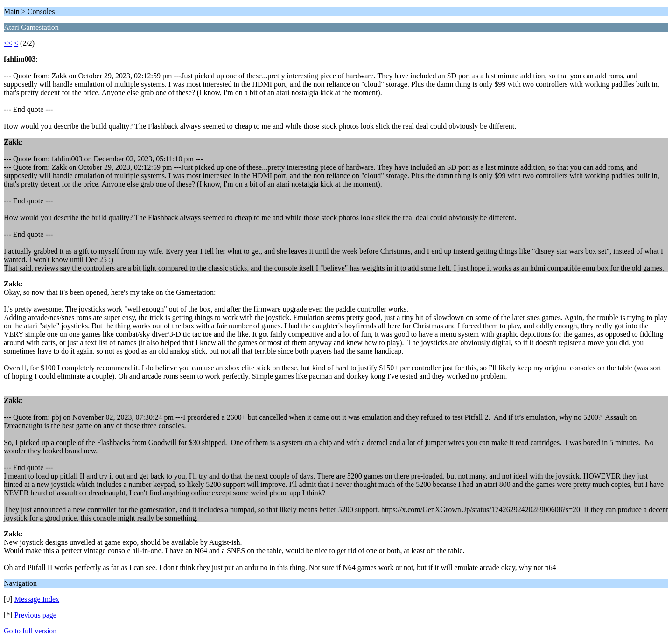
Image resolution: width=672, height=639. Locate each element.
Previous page (35, 615)
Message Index (37, 599)
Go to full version (30, 631)
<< (8, 43)
